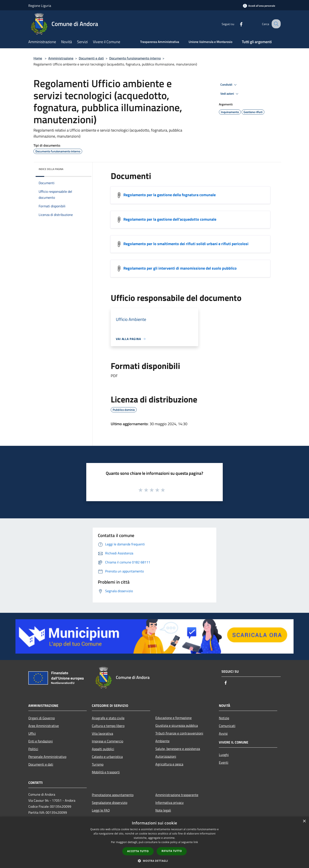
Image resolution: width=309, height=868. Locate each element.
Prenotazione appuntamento (113, 795)
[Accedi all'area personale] (259, 6)
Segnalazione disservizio (110, 803)
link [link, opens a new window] (196, 842)
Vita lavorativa (102, 733)
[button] (154, 861)
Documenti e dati (91, 58)
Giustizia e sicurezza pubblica (177, 725)
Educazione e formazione (173, 718)
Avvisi (223, 733)
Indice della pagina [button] (51, 169)
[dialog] (154, 842)
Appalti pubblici (103, 749)
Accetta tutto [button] (138, 851)
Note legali (163, 810)
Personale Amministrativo (47, 757)
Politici (33, 749)
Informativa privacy (170, 803)
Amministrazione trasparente (177, 795)
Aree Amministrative (44, 726)
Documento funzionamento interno (135, 58)
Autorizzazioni (166, 756)
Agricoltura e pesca (169, 764)
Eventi (224, 762)
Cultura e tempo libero (108, 726)
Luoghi (224, 755)
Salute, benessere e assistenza (178, 749)
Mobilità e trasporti (106, 772)
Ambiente (162, 741)
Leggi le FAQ (101, 810)
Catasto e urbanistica (107, 757)
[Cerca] (276, 24)
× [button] (304, 821)
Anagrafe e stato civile (108, 718)
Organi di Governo (42, 718)
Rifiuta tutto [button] (172, 851)
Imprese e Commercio (108, 741)
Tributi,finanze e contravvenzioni (179, 733)
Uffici (32, 733)
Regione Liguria (40, 6)
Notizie (224, 718)
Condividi (229, 85)
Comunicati (227, 726)
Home (38, 58)
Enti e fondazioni (41, 741)
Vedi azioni (230, 94)
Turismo (98, 764)
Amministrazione (61, 58)
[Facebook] (237, 24)
